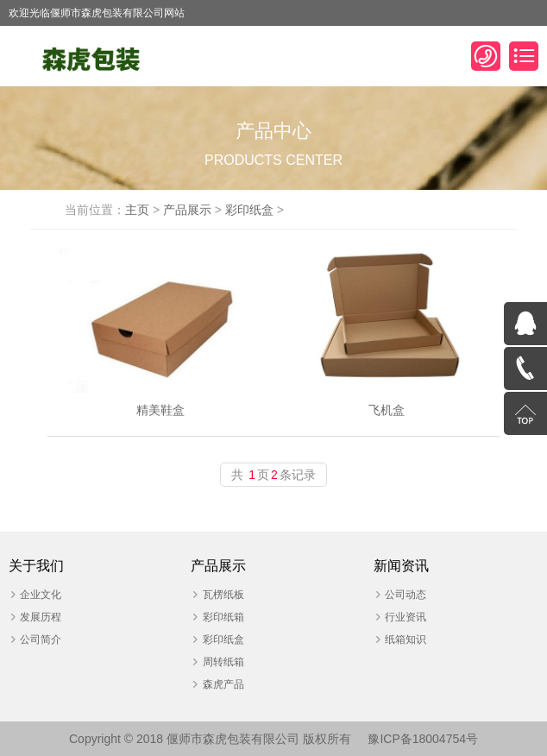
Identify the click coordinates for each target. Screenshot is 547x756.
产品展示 (187, 210)
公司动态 (406, 595)
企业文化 (41, 595)
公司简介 (41, 639)
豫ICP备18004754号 (423, 739)
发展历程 (41, 617)
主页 (137, 210)
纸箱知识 (406, 639)
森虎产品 (223, 684)
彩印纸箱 (223, 617)
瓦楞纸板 (223, 595)
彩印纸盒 (249, 210)
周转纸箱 (223, 662)
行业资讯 (406, 617)
